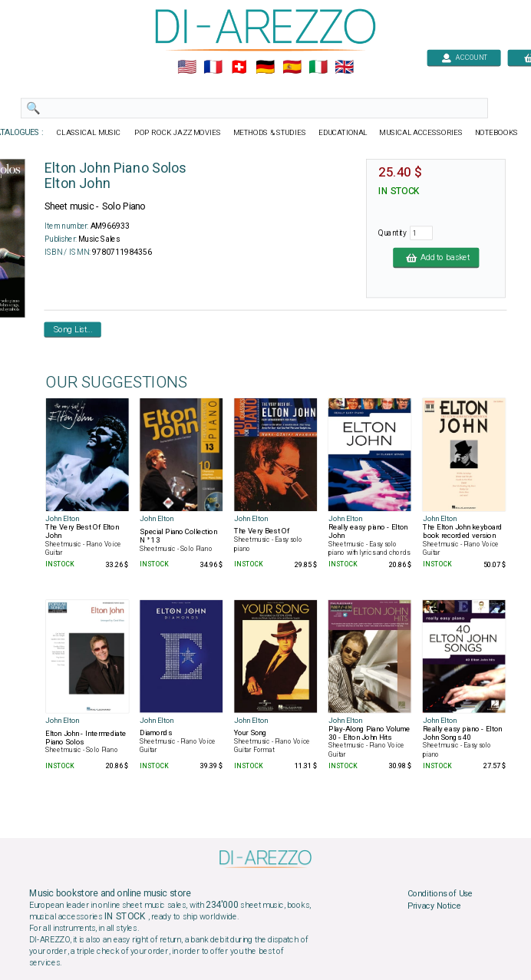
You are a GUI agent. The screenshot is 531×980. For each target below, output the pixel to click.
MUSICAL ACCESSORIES (421, 133)
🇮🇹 (318, 68)
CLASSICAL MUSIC (89, 133)
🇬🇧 (344, 68)
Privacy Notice (434, 906)
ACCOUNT (464, 57)
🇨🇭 (239, 68)
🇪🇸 (292, 68)
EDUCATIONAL (343, 133)
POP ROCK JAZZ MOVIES (178, 133)
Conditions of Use (440, 894)
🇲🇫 (213, 68)
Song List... (73, 329)
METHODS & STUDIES (270, 133)
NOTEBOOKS (496, 133)
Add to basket (436, 257)
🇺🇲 (187, 68)
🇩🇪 (265, 68)
